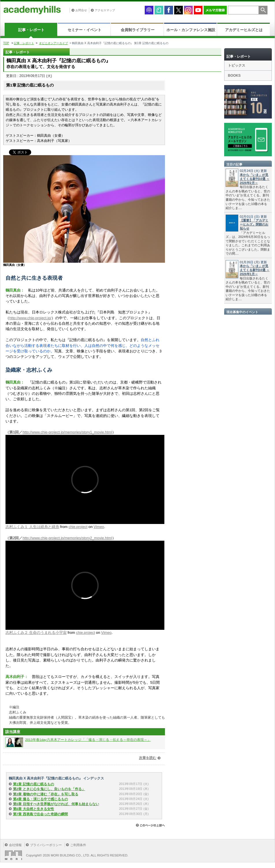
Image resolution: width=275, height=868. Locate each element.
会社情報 (15, 845)
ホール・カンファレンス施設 (191, 30)
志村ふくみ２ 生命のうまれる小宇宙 (36, 633)
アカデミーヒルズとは (244, 30)
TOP (6, 43)
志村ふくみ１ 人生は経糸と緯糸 (32, 527)
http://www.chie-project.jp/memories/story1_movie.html (67, 432)
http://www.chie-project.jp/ (30, 318)
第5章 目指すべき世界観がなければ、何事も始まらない (56, 804)
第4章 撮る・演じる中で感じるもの (40, 799)
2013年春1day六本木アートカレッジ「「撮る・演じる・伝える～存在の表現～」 (88, 740)
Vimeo (99, 527)
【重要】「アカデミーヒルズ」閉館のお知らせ (254, 224)
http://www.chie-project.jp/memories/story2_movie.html (67, 538)
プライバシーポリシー (46, 845)
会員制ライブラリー (138, 30)
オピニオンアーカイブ (53, 43)
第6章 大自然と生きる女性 (34, 809)
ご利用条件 (78, 845)
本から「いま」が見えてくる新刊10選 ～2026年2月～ (255, 179)
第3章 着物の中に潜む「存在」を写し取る (46, 794)
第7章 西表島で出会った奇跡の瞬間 (40, 814)
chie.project (78, 527)
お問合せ (81, 10)
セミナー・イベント (84, 30)
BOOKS (234, 76)
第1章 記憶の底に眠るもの (34, 784)
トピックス (237, 65)
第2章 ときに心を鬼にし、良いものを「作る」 (49, 789)
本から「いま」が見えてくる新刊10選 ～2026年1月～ (255, 270)
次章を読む (148, 758)
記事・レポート (31, 30)
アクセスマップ (105, 10)
